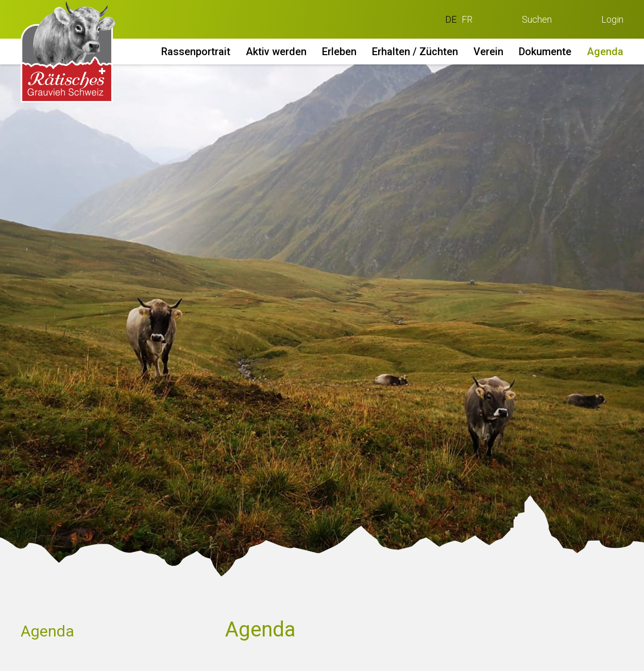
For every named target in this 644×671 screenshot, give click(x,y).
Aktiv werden (276, 52)
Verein (488, 52)
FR (467, 19)
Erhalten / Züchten (415, 52)
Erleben (339, 52)
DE (451, 19)
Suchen (537, 19)
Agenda (605, 52)
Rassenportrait (196, 52)
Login (612, 19)
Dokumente (545, 52)
